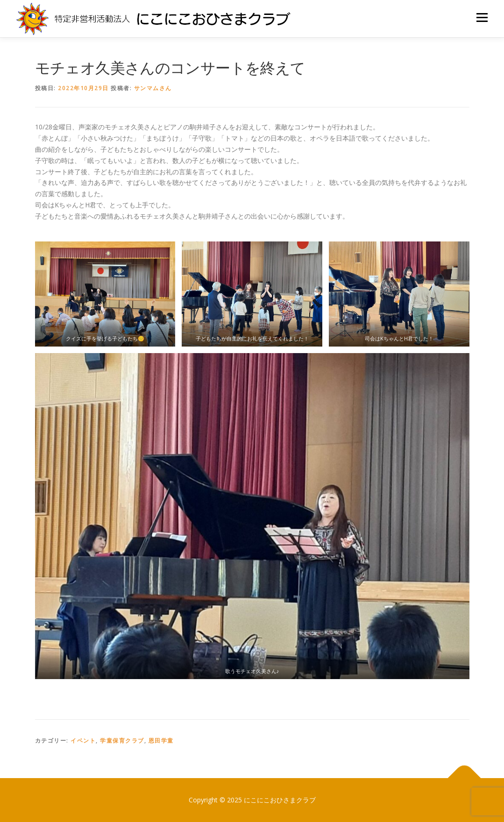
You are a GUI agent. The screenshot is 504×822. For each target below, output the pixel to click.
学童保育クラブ (122, 741)
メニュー (482, 18)
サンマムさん (153, 88)
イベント (83, 741)
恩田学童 (161, 741)
